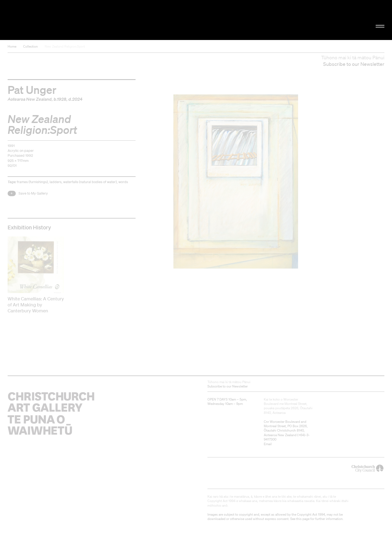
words (123, 182)
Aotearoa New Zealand (30, 99)
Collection (30, 46)
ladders (56, 182)
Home (12, 46)
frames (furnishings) (32, 182)
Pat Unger (32, 90)
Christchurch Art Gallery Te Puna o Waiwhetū (65, 20)
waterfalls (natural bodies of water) (90, 182)
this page (303, 519)
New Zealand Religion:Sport (65, 46)
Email (268, 444)
